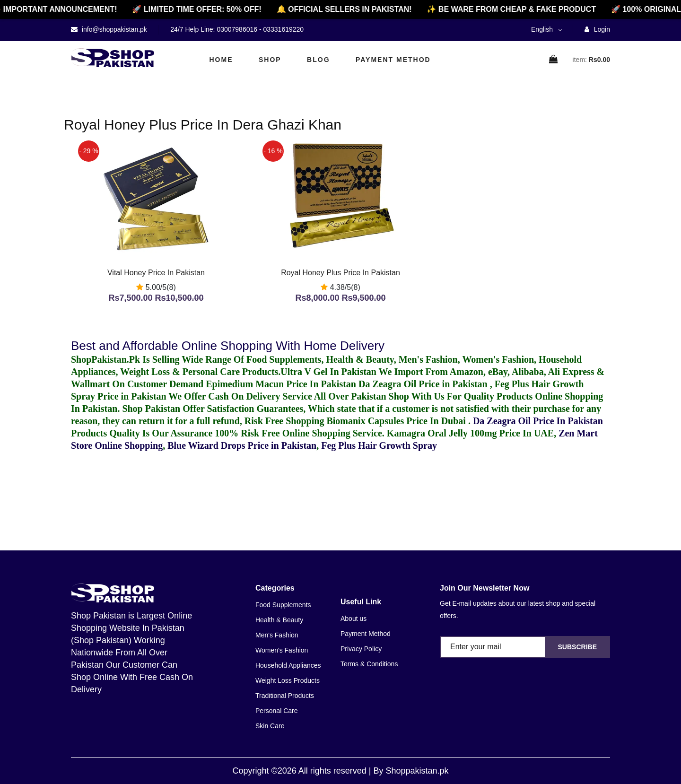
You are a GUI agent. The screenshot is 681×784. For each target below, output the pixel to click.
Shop (270, 60)
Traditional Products (285, 696)
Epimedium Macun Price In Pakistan (281, 384)
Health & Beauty (279, 620)
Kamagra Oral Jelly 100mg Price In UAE (470, 433)
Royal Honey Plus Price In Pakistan (340, 273)
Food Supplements (283, 605)
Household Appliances (288, 665)
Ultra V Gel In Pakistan (328, 372)
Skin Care (270, 726)
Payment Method (393, 60)
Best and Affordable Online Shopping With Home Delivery (228, 346)
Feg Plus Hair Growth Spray (379, 445)
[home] (113, 58)
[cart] (554, 60)
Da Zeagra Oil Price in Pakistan (424, 384)
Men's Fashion (277, 635)
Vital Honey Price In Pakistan (156, 273)
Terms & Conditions (369, 664)
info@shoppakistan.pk (113, 29)
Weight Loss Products (288, 680)
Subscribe (577, 647)
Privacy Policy (361, 649)
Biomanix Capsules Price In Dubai (397, 421)
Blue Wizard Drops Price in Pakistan (242, 445)
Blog (318, 60)
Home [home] (221, 60)
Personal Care (277, 711)
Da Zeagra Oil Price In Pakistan (538, 421)
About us (354, 618)
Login (597, 29)
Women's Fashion (282, 650)
